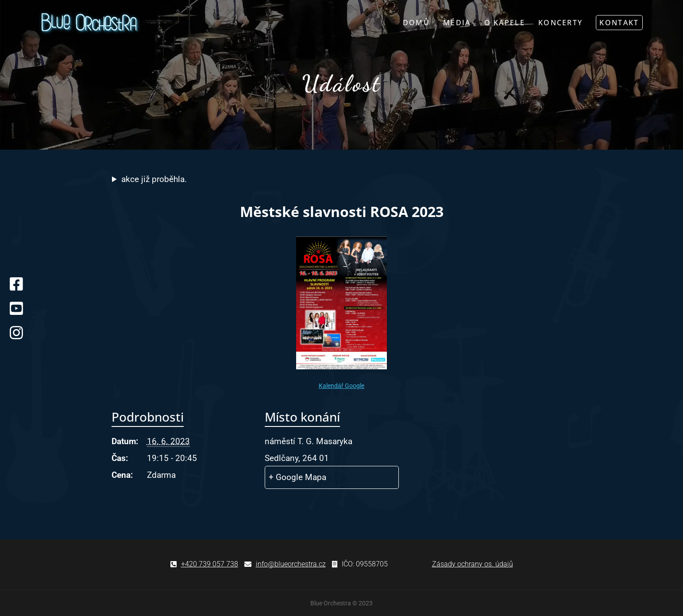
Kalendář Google (341, 386)
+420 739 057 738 (210, 564)
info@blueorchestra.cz (291, 564)
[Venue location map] (507, 459)
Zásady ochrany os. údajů (473, 564)
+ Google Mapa (297, 477)
